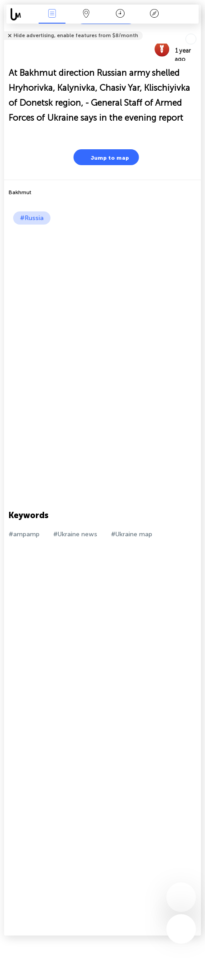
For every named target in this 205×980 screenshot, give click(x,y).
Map (86, 14)
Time (120, 14)
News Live (52, 14)
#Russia (32, 218)
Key (154, 14)
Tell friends (197, 30)
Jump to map (104, 157)
